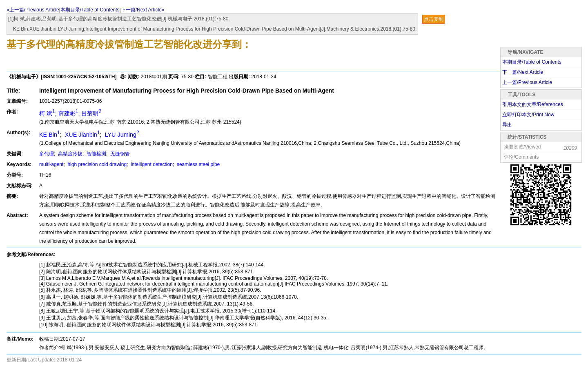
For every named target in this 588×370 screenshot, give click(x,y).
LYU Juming (121, 135)
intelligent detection (151, 164)
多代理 (47, 154)
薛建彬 (68, 113)
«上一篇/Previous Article (33, 10)
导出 (507, 125)
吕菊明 (91, 113)
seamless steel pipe (198, 164)
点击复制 (434, 19)
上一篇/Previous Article (527, 82)
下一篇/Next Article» (143, 10)
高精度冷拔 (70, 154)
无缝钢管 (119, 154)
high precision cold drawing (96, 164)
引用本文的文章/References (533, 104)
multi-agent (51, 164)
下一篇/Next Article (523, 72)
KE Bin (50, 135)
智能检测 (96, 154)
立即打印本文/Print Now (528, 115)
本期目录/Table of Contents (90, 10)
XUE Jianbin (82, 135)
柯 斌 (47, 113)
